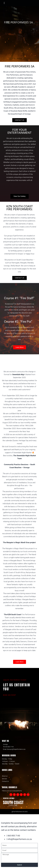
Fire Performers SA (8, 773)
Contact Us (5, 781)
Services (4, 779)
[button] (4, 3)
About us (5, 776)
